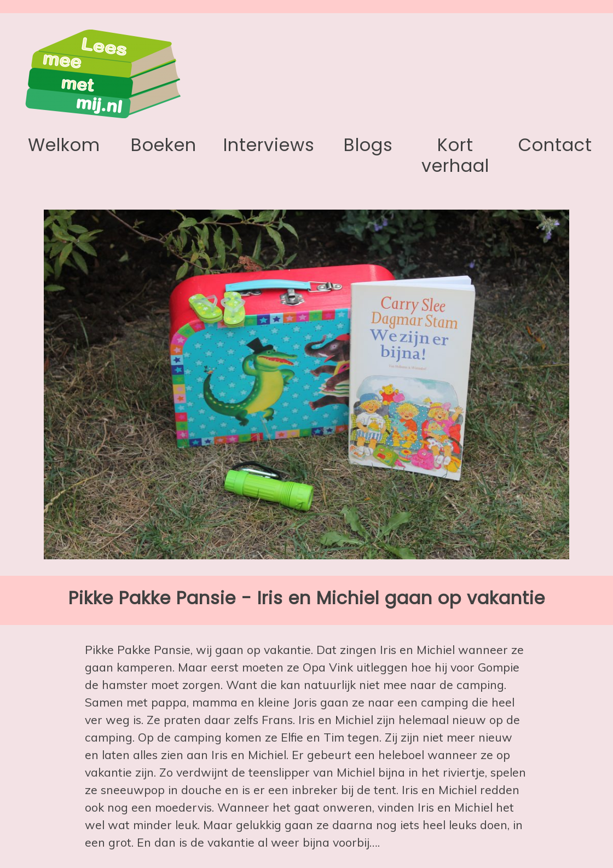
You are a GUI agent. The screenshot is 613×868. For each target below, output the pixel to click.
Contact (555, 145)
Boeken (164, 145)
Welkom (64, 145)
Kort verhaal (455, 155)
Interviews (269, 145)
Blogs (368, 145)
